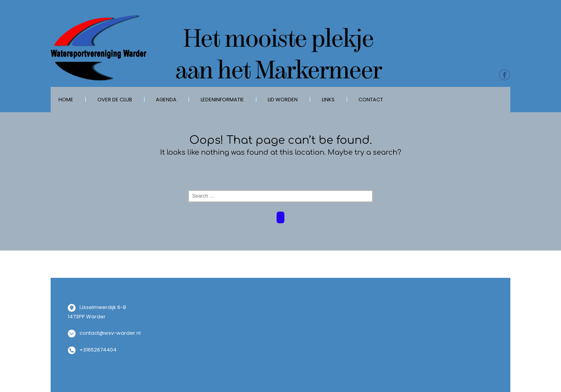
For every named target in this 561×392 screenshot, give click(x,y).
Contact (371, 100)
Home (66, 100)
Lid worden (283, 100)
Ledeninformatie (222, 100)
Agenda (166, 100)
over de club (115, 100)
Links (328, 100)
